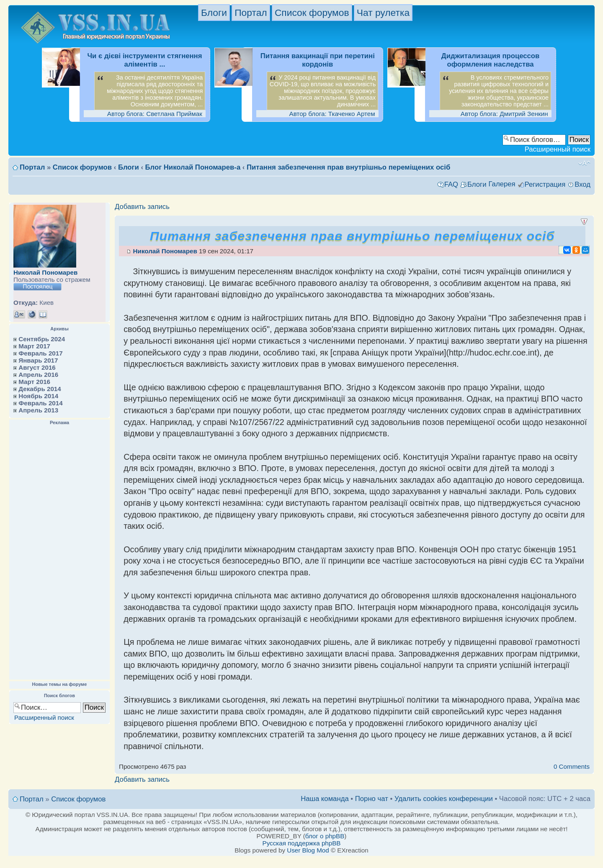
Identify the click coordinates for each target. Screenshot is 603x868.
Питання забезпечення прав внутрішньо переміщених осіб (348, 167)
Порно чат (372, 799)
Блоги (214, 13)
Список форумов (312, 13)
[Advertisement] (59, 553)
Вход (582, 184)
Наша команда (325, 799)
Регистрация (545, 184)
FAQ (451, 184)
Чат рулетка (383, 13)
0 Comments (572, 766)
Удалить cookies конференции (444, 799)
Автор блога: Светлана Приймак (155, 114)
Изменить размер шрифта (584, 163)
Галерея (502, 184)
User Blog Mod (308, 850)
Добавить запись (142, 207)
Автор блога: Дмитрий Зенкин (504, 114)
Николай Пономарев (45, 272)
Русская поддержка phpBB (302, 843)
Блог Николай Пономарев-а (193, 167)
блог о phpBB (325, 836)
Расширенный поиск (558, 149)
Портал (251, 13)
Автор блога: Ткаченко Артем (332, 114)
